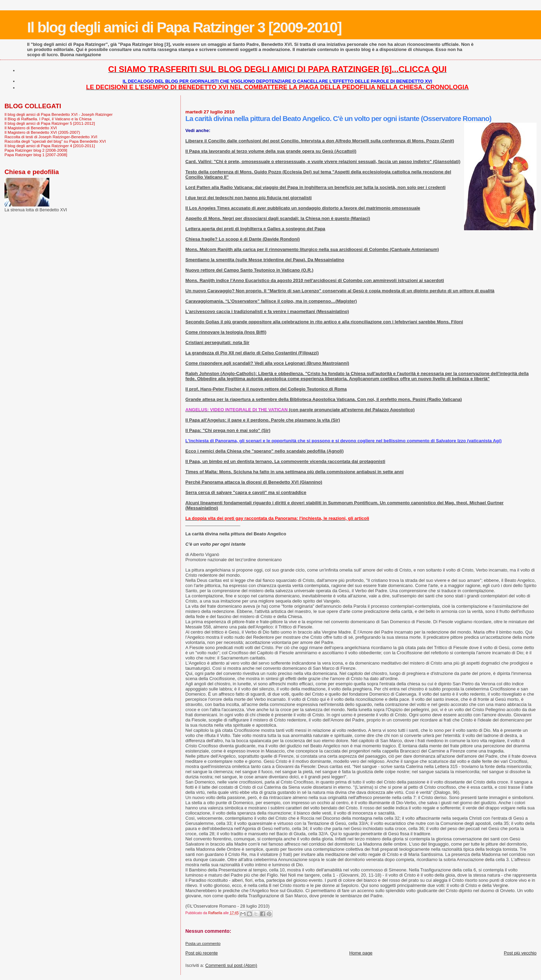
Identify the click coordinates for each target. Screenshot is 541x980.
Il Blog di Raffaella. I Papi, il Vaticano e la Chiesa (48, 119)
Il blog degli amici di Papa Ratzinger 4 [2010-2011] (50, 146)
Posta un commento (203, 943)
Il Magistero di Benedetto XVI (31, 128)
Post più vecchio (520, 953)
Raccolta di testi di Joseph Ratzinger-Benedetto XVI (51, 137)
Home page (361, 953)
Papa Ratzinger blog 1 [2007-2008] (36, 155)
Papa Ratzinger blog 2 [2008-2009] (36, 150)
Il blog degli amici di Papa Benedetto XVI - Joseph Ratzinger (58, 114)
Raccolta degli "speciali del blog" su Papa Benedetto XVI (55, 141)
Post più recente (201, 953)
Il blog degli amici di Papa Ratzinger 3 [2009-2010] (184, 27)
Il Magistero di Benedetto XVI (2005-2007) (42, 132)
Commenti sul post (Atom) (231, 965)
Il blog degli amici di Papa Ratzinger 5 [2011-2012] (50, 123)
